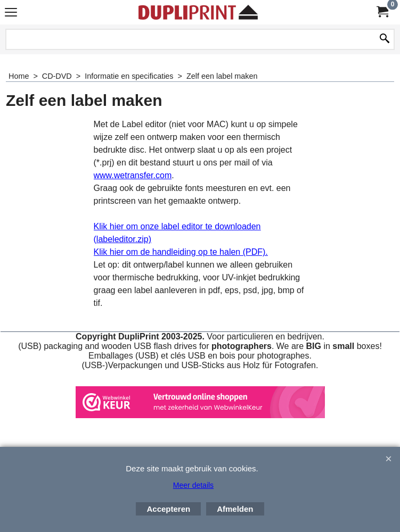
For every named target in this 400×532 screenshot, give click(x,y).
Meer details (193, 485)
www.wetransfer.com (133, 175)
